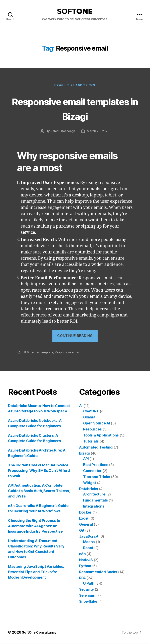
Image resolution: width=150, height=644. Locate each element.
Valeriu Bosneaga (62, 132)
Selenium (87, 596)
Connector (92, 471)
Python (85, 566)
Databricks (89, 489)
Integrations (94, 507)
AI (81, 406)
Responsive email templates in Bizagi (75, 109)
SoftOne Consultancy (40, 633)
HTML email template (38, 353)
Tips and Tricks (83, 86)
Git (82, 531)
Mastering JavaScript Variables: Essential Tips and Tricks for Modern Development (36, 572)
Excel (84, 519)
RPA (82, 578)
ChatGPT (91, 412)
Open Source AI (97, 424)
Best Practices (96, 465)
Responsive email (69, 353)
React (88, 548)
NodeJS (86, 560)
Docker (85, 513)
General (86, 525)
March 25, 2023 (98, 132)
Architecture (94, 495)
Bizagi (59, 86)
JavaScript (89, 537)
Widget (90, 483)
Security (87, 590)
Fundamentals (95, 501)
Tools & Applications (101, 436)
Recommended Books (98, 572)
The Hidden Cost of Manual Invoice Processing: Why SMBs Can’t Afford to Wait (39, 471)
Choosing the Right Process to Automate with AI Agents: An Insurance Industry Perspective (35, 526)
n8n (82, 554)
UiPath (89, 584)
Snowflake (88, 602)
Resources (92, 430)
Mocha (89, 542)
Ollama (89, 418)
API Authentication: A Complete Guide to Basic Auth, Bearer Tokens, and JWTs (39, 491)
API (86, 459)
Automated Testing (96, 448)
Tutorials (91, 442)
